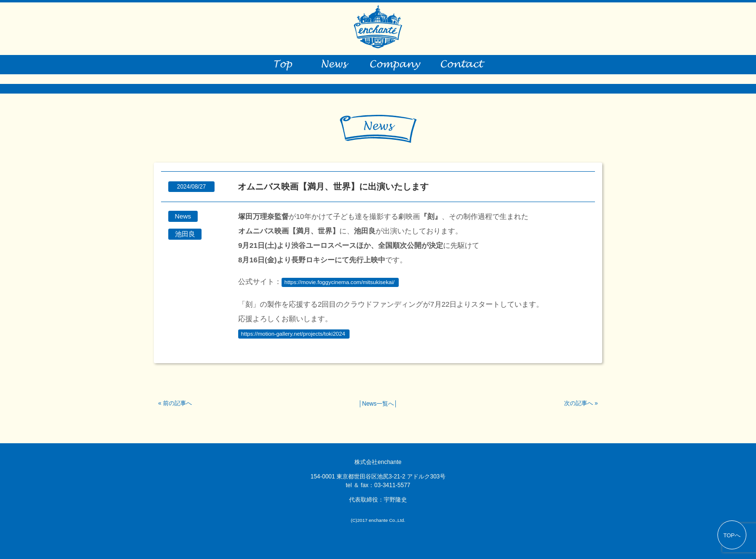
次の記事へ (579, 403)
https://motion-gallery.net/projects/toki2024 (293, 334)
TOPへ (732, 535)
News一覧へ (378, 404)
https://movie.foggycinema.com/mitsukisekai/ (339, 282)
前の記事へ (177, 403)
